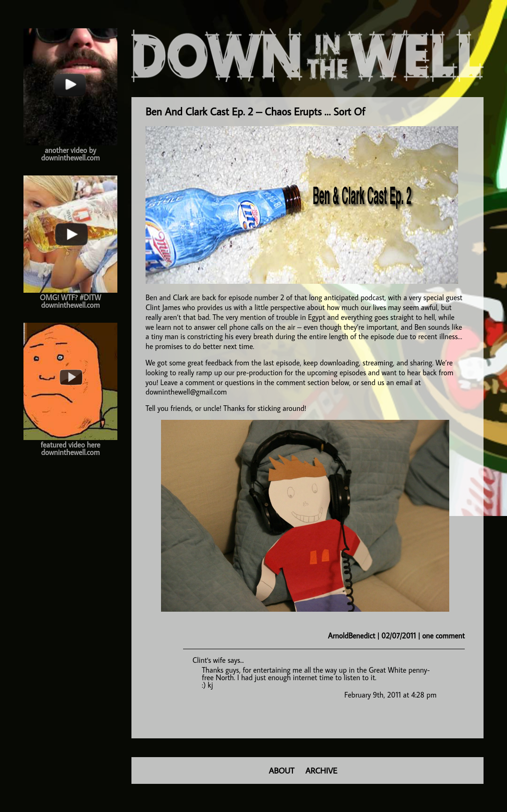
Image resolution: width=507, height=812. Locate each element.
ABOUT (282, 770)
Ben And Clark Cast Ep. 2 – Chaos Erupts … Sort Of (255, 111)
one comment (443, 636)
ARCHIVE (322, 770)
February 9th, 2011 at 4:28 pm (391, 695)
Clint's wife (209, 660)
